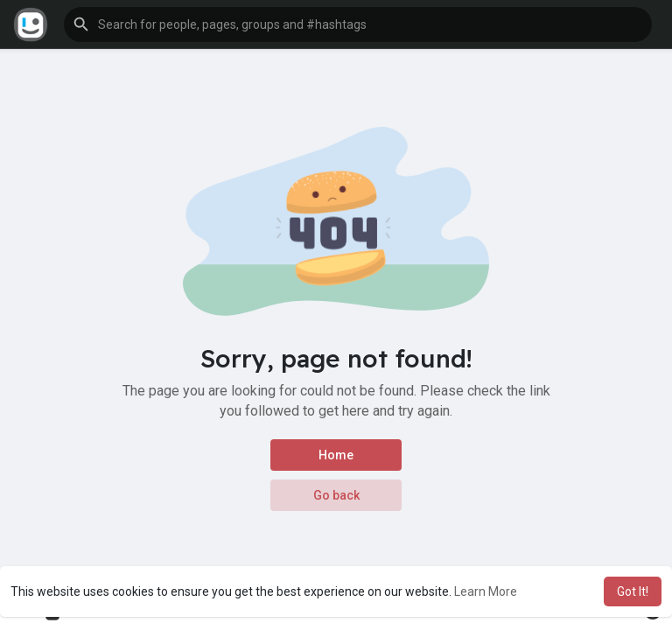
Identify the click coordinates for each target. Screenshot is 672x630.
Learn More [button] (486, 591)
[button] (358, 24)
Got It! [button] (633, 591)
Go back (336, 495)
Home (336, 455)
